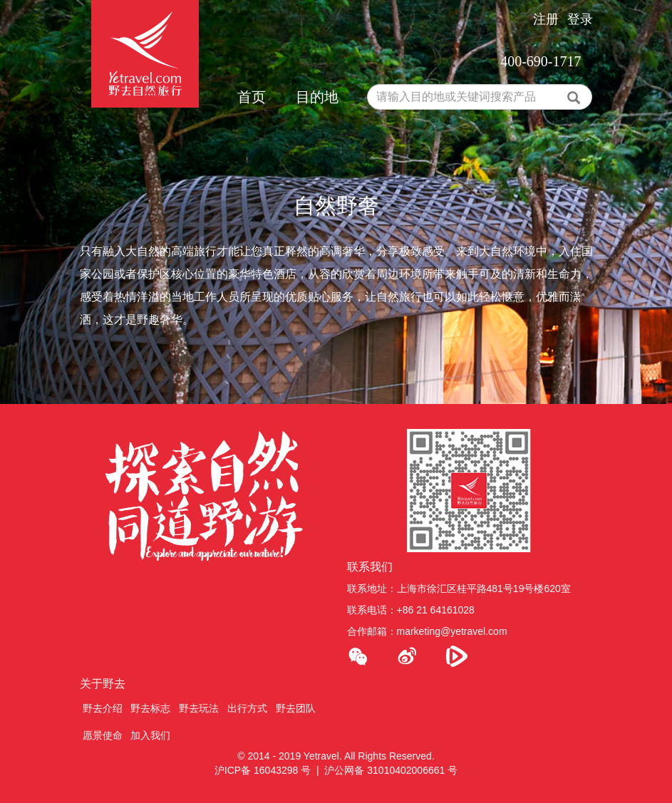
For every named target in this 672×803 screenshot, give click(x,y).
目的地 (317, 97)
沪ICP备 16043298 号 (263, 770)
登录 (580, 19)
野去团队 (296, 708)
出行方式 (247, 708)
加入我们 (150, 735)
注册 (546, 19)
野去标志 (150, 708)
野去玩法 (199, 708)
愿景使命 (103, 735)
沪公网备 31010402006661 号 (391, 770)
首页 (252, 97)
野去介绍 (103, 708)
